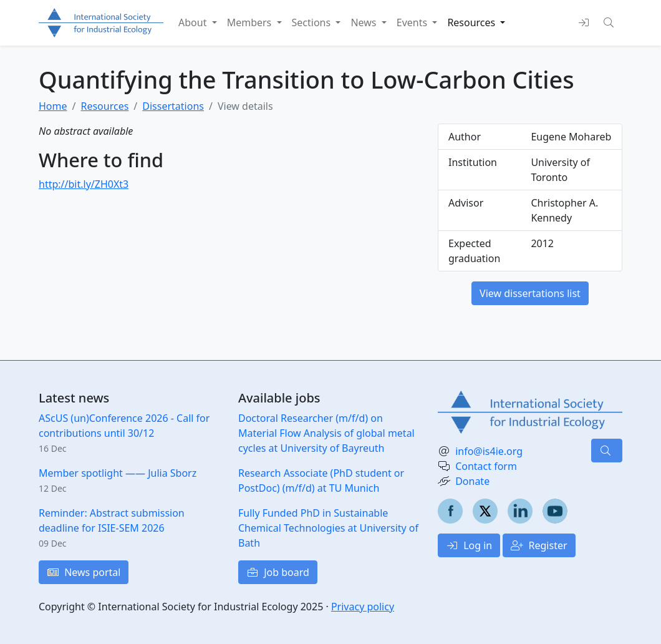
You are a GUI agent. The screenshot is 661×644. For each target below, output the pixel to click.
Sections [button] (313, 22)
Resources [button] (472, 22)
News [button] (364, 22)
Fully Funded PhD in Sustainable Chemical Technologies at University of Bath (328, 528)
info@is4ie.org (489, 451)
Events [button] (413, 22)
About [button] (194, 22)
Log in (469, 545)
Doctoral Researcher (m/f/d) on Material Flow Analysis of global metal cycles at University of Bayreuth (326, 433)
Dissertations (173, 106)
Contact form (486, 466)
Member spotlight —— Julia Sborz (118, 473)
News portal (84, 572)
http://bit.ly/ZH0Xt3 (84, 184)
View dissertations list (530, 293)
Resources (104, 106)
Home (53, 106)
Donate (472, 481)
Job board (278, 572)
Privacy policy (363, 607)
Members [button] (251, 22)
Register (539, 545)
